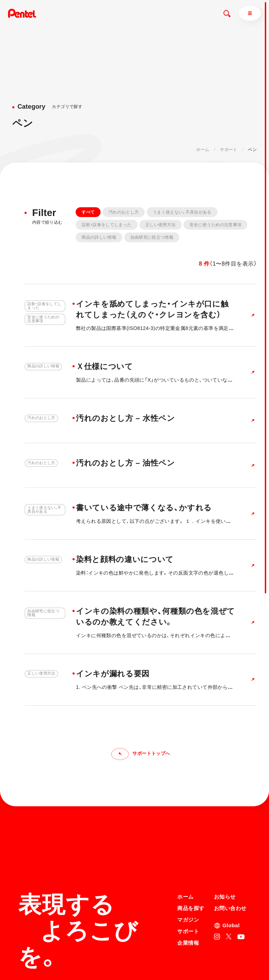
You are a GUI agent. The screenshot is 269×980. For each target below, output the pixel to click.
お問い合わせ (230, 847)
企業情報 (188, 882)
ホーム (203, 150)
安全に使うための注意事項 (215, 225)
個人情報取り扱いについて (203, 951)
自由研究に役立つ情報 (152, 237)
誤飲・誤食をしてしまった (106, 225)
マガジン (188, 859)
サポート (229, 150)
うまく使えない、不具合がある (182, 212)
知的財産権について (197, 960)
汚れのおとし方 (124, 212)
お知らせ (225, 836)
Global (231, 864)
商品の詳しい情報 (99, 237)
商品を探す (191, 847)
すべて (88, 212)
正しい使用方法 (161, 225)
